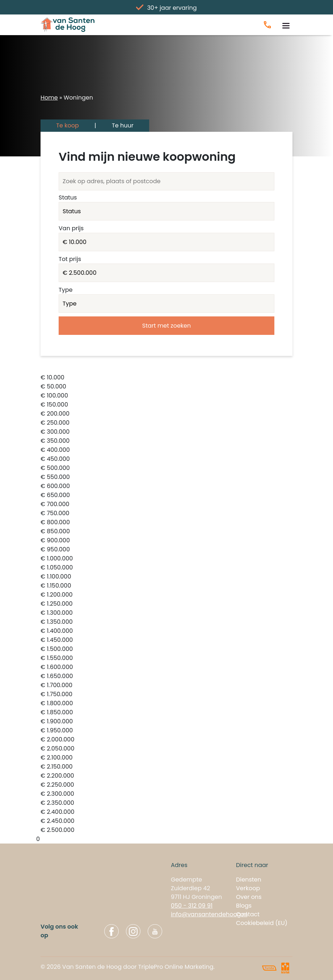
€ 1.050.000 (166, 568)
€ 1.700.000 (166, 685)
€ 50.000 (166, 387)
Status (68, 197)
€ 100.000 (166, 396)
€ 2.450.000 (166, 821)
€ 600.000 (166, 486)
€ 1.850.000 (166, 713)
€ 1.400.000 (166, 631)
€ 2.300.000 (166, 794)
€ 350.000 (166, 441)
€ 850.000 (166, 532)
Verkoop (248, 888)
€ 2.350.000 (166, 803)
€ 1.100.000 (166, 577)
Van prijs (71, 228)
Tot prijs (70, 259)
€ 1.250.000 (166, 604)
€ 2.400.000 (166, 812)
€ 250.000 (166, 423)
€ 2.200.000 (166, 776)
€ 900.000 (166, 541)
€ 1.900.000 (166, 722)
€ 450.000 (166, 459)
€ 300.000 (166, 432)
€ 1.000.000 (166, 559)
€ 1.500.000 (166, 649)
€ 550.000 (166, 477)
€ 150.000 (166, 405)
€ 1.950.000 (166, 731)
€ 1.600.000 (166, 667)
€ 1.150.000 (166, 586)
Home (49, 98)
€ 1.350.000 (166, 622)
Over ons (249, 897)
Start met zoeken (166, 326)
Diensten (249, 880)
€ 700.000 (166, 504)
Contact (248, 914)
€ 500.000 (166, 468)
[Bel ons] (267, 25)
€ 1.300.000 (166, 613)
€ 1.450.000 (166, 640)
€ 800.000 (166, 523)
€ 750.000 (166, 514)
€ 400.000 (166, 450)
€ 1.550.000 (166, 658)
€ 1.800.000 (166, 704)
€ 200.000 (166, 414)
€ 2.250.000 (166, 785)
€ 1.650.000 (166, 676)
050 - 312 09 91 (192, 906)
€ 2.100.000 (166, 758)
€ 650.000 (166, 495)
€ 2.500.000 (166, 830)
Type (66, 290)
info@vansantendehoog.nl (209, 914)
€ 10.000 (166, 378)
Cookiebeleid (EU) (262, 923)
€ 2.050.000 (166, 749)
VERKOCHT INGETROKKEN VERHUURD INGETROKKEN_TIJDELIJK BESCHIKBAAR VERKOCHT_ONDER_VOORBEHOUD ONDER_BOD (166, 211)
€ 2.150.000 (166, 767)
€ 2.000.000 (166, 740)
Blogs (244, 906)
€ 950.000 (166, 550)
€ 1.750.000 (166, 695)
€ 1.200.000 (166, 595)
